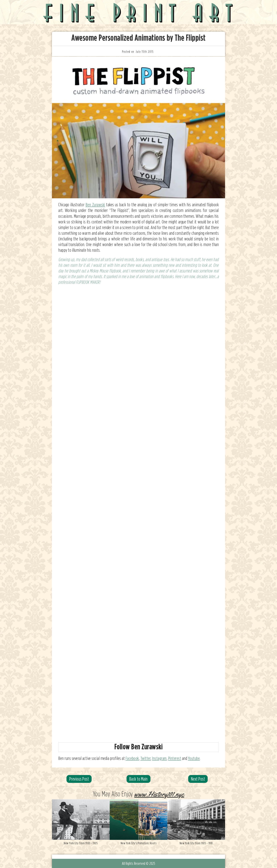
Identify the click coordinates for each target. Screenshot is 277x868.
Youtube (194, 758)
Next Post (198, 779)
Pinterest (175, 758)
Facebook (132, 758)
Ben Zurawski (95, 205)
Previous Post (79, 779)
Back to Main (138, 779)
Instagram (159, 758)
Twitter (146, 758)
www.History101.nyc (159, 794)
